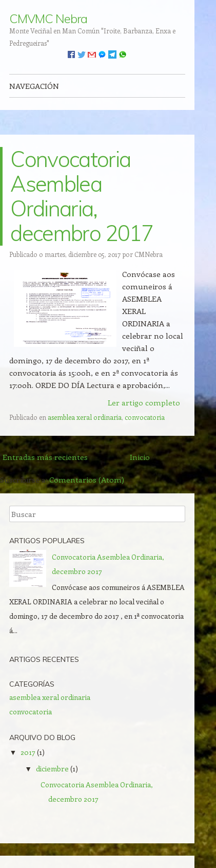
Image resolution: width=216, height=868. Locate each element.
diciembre (52, 769)
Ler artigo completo (144, 402)
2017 (28, 752)
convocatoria (145, 417)
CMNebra (149, 254)
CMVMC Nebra (48, 19)
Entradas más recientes (45, 457)
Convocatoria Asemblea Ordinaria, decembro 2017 (82, 196)
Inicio (140, 457)
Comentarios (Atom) (87, 479)
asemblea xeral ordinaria (85, 417)
